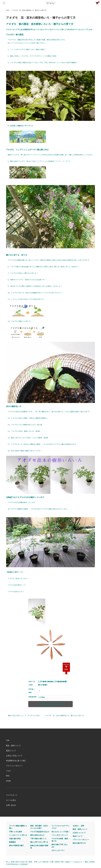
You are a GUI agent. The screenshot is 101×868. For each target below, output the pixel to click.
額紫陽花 (12, 842)
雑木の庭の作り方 (79, 843)
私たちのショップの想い (61, 832)
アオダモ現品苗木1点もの (40, 832)
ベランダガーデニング (60, 835)
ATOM (8, 781)
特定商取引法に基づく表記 (16, 761)
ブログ (9, 771)
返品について (11, 751)
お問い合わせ (11, 805)
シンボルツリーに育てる (18, 835)
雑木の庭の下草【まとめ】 (60, 846)
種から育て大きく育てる (39, 842)
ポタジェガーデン (58, 850)
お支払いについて (79, 833)
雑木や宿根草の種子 (16, 846)
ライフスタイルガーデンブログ (61, 827)
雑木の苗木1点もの (37, 835)
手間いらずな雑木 (16, 832)
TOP (8, 10)
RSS (8, 776)
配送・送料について (13, 746)
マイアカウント (12, 795)
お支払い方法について (14, 756)
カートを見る (11, 800)
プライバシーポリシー (14, 766)
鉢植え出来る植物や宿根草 (39, 847)
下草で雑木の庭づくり (38, 839)
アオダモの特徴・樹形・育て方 (61, 840)
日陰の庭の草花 (15, 839)
